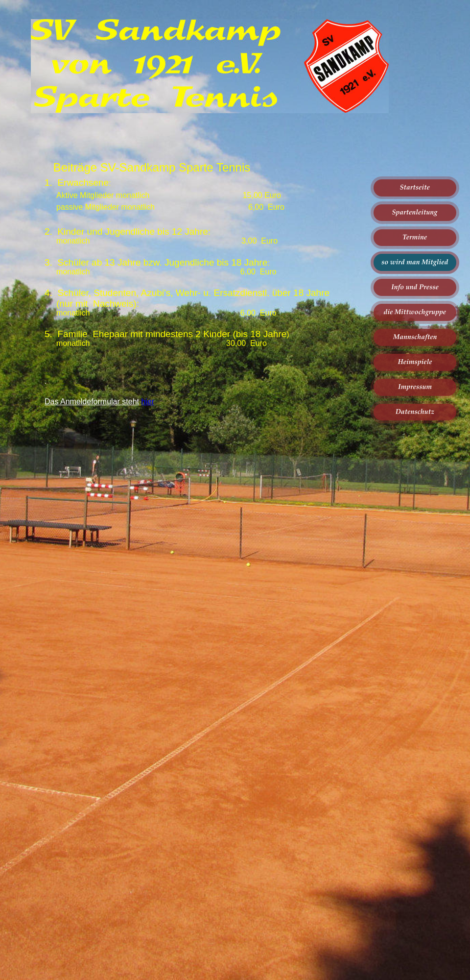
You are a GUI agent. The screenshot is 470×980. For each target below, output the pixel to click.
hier (148, 402)
